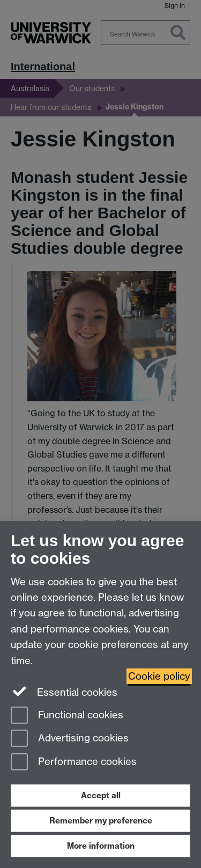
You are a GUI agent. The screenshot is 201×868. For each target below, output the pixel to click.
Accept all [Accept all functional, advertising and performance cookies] (101, 795)
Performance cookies (74, 763)
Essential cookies (64, 692)
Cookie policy (159, 676)
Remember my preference (101, 821)
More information (101, 846)
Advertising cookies (70, 739)
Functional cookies (67, 716)
